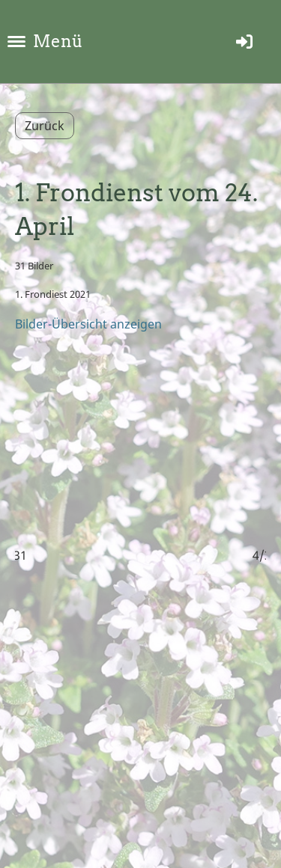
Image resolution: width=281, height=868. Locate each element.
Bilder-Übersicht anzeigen (88, 324)
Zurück (45, 126)
